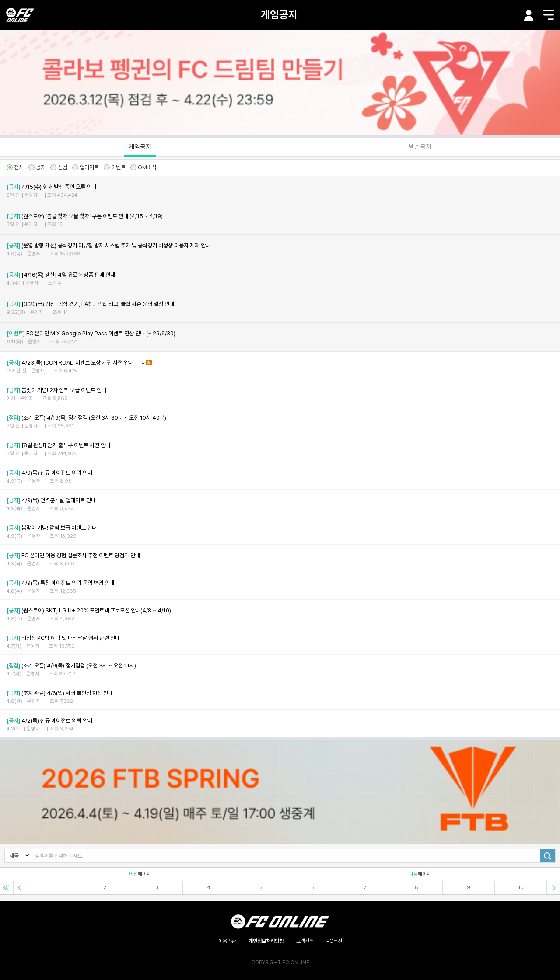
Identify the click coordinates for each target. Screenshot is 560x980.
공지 (37, 167)
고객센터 (305, 941)
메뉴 (549, 15)
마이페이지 (529, 15)
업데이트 (86, 167)
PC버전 (334, 941)
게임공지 (279, 15)
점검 (59, 167)
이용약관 (227, 941)
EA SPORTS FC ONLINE (20, 15)
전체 (15, 167)
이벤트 (115, 167)
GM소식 (143, 167)
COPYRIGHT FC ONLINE (280, 963)
